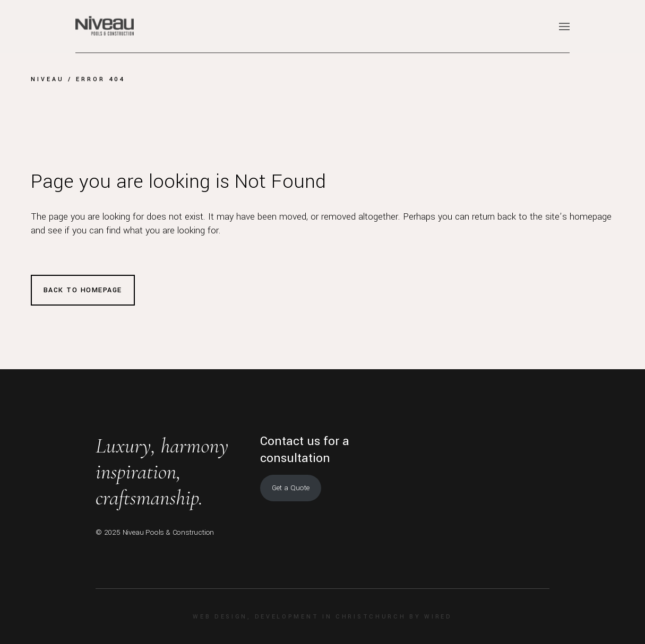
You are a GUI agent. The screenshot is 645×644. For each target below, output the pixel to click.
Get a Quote (291, 488)
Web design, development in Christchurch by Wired (322, 617)
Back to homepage (83, 290)
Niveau (48, 79)
